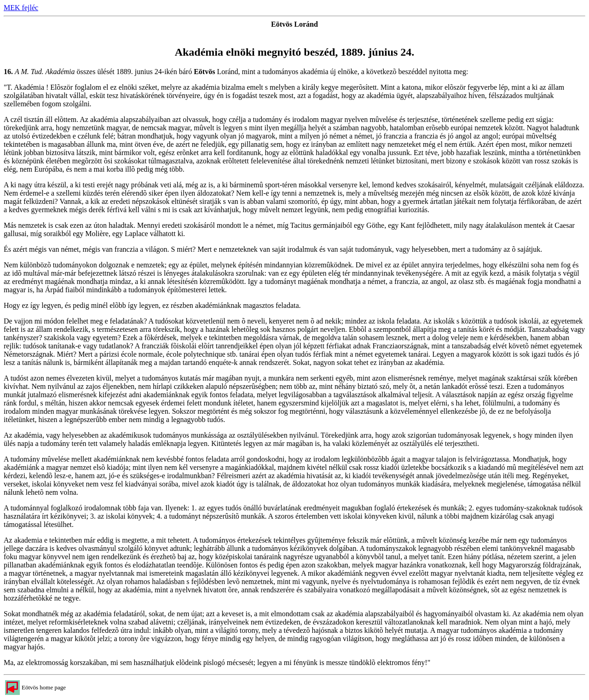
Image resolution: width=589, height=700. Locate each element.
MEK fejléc (21, 8)
